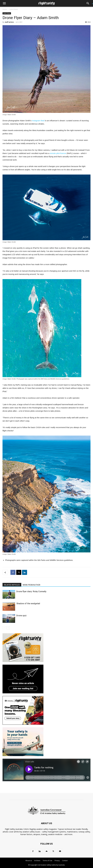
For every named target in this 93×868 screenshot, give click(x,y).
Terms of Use (47, 861)
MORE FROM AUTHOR (32, 585)
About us (29, 861)
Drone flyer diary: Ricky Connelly (31, 591)
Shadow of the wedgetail (28, 603)
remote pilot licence (58, 153)
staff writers (9, 22)
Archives (37, 861)
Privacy (57, 861)
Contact (65, 861)
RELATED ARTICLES (12, 585)
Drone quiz (21, 615)
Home (5, 9)
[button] (4, 3)
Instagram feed (38, 121)
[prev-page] (4, 628)
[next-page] (8, 628)
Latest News (14, 9)
